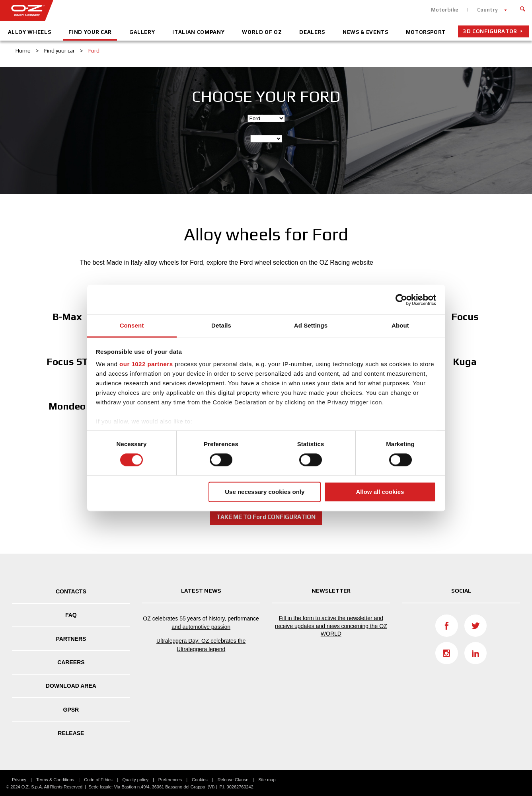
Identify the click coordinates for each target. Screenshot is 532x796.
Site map (267, 780)
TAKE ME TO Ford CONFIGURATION (266, 517)
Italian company (198, 32)
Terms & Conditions (55, 780)
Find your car (90, 32)
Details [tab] (221, 325)
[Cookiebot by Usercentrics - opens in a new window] (401, 300)
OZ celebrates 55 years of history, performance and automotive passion (201, 623)
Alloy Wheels (30, 32)
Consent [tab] (132, 325)
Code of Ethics (98, 780)
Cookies (200, 780)
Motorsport (426, 32)
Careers (71, 662)
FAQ (71, 615)
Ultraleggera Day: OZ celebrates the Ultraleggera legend (201, 645)
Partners (71, 639)
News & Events (365, 32)
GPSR (71, 710)
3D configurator (490, 31)
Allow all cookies (380, 492)
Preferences (170, 780)
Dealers (312, 32)
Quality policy (135, 780)
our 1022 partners (146, 364)
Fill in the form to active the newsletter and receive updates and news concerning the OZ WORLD (331, 626)
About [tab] (400, 325)
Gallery (142, 32)
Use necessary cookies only (265, 492)
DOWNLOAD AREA (71, 686)
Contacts (71, 591)
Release (71, 733)
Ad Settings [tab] (311, 325)
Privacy (19, 780)
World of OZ (262, 32)
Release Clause (233, 780)
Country (487, 10)
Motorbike (445, 10)
